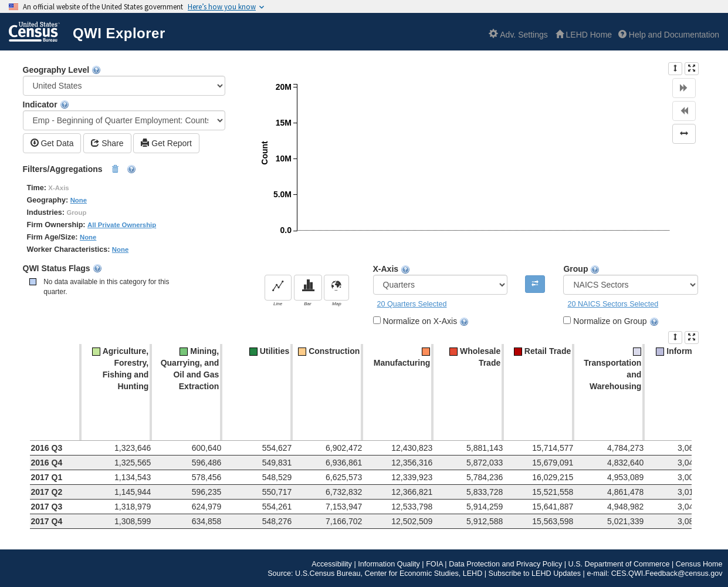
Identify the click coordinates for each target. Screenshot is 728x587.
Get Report (166, 143)
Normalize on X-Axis (426, 321)
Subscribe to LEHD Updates (535, 573)
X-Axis (441, 279)
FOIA (434, 564)
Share (107, 143)
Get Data (52, 143)
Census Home (699, 564)
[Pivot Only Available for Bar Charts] (535, 284)
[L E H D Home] (584, 35)
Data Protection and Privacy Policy (505, 564)
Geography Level (124, 80)
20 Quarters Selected (412, 304)
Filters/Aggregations (80, 170)
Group (631, 279)
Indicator (124, 115)
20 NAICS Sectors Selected (613, 304)
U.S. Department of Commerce (619, 564)
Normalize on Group (616, 321)
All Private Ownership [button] (122, 225)
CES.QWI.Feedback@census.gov (667, 573)
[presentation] (675, 69)
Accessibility (332, 564)
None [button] (79, 200)
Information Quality (389, 564)
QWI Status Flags (62, 269)
